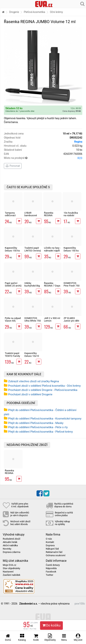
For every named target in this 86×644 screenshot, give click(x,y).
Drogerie (14, 12)
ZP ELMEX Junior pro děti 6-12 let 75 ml (71, 321)
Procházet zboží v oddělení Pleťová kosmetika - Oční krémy (44, 386)
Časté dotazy (53, 565)
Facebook (51, 572)
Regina (78, 142)
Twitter (49, 575)
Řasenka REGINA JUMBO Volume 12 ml (12, 474)
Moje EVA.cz (9, 565)
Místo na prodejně (43, 158)
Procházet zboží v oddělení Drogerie (30, 394)
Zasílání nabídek (11, 575)
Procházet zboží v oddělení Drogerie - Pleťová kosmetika (43, 390)
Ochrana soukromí (56, 555)
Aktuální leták (10, 542)
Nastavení (8, 572)
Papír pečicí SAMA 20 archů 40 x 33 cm (13, 286)
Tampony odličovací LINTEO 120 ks (13, 215)
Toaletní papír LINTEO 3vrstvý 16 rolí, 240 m (33, 251)
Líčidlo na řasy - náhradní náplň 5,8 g (52, 251)
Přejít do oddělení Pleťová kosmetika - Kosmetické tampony (45, 419)
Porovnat (13, 166)
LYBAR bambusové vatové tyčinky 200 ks (32, 217)
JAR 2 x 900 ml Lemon (52, 319)
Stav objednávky (11, 568)
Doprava (50, 545)
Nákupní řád (52, 549)
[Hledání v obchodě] (82, 4)
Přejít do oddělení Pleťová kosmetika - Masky (36, 423)
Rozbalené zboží (11, 539)
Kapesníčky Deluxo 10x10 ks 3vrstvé (32, 356)
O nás (49, 539)
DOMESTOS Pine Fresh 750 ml (72, 286)
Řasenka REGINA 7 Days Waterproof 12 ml (52, 287)
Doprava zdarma (12, 552)
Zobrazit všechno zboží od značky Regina (34, 381)
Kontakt (50, 542)
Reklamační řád (54, 552)
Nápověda (51, 568)
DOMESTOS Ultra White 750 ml (33, 321)
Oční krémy (56, 12)
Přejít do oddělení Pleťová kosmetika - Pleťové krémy (40, 432)
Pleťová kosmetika (35, 12)
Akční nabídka (10, 545)
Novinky (7, 549)
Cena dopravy (72, 111)
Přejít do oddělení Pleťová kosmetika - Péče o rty (38, 427)
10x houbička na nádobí (71, 214)
